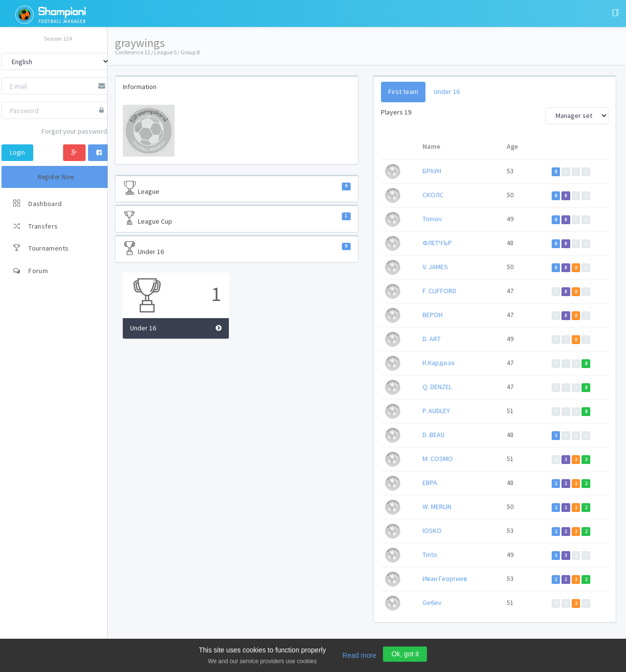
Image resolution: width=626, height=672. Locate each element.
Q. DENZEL (438, 387)
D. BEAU (435, 435)
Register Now (56, 177)
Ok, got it (405, 654)
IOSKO (433, 531)
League (238, 188)
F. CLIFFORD (440, 291)
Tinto (431, 555)
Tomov (433, 219)
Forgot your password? (76, 131)
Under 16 (238, 249)
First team (404, 92)
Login (17, 152)
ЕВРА (431, 483)
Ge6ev (433, 602)
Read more (359, 655)
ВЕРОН (434, 315)
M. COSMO (439, 459)
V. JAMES (436, 267)
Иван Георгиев (446, 579)
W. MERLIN (438, 507)
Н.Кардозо (440, 363)
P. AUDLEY (437, 411)
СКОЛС (434, 195)
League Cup (238, 218)
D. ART (433, 339)
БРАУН (433, 171)
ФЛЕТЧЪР (438, 243)
